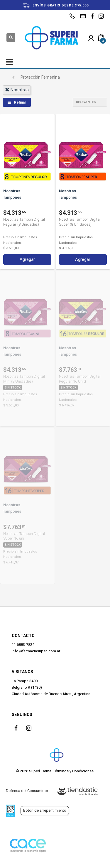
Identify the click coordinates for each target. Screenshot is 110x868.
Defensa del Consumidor (27, 791)
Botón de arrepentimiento (45, 810)
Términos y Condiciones (73, 771)
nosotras (17, 90)
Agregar (27, 259)
